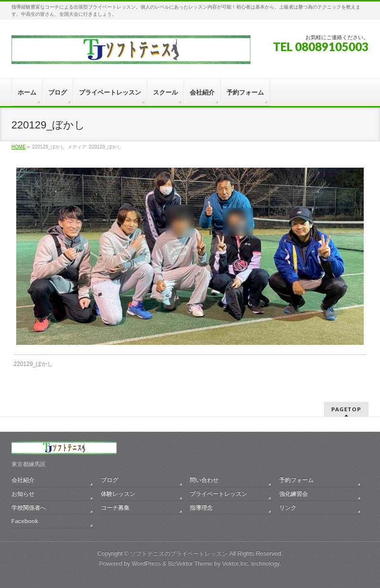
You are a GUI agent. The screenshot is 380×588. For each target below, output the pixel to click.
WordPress (147, 564)
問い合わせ (204, 480)
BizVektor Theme (190, 564)
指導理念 (201, 508)
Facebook (25, 521)
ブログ (109, 480)
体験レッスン (118, 494)
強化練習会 (293, 494)
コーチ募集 (115, 508)
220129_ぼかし (34, 364)
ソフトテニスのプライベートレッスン (179, 554)
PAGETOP (346, 409)
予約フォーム (296, 480)
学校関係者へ (29, 508)
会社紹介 (23, 480)
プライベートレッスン (218, 494)
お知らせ (23, 494)
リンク (288, 508)
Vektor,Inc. (236, 564)
